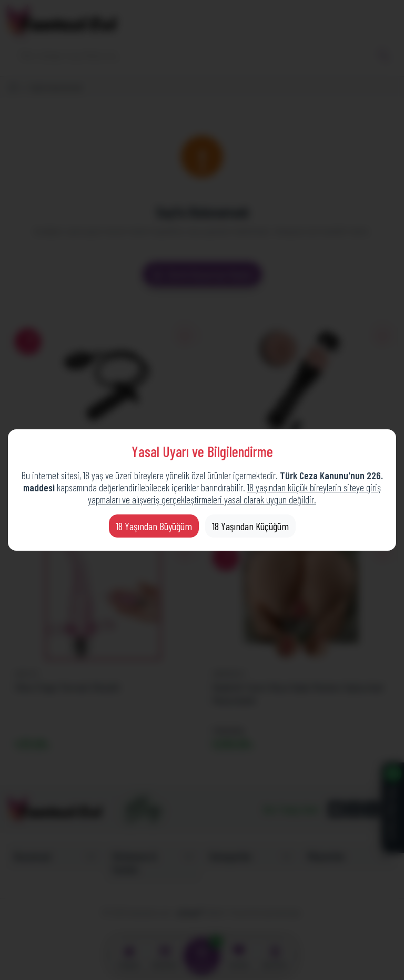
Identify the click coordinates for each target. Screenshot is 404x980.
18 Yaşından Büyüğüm (154, 526)
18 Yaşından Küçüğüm (250, 526)
